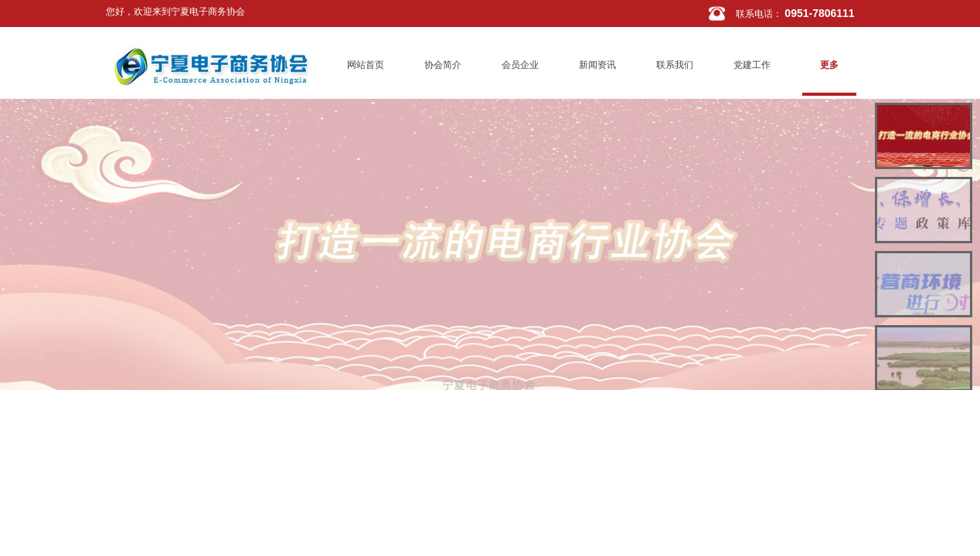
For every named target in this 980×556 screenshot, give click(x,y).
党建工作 (752, 65)
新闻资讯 (597, 65)
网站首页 (366, 65)
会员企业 (520, 65)
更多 (829, 65)
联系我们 (675, 65)
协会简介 (443, 65)
